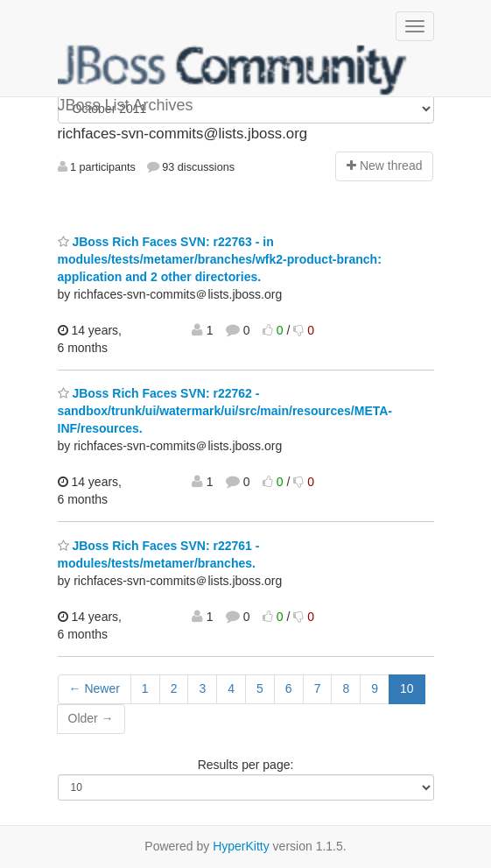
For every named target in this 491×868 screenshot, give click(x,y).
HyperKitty (241, 846)
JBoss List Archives (233, 70)
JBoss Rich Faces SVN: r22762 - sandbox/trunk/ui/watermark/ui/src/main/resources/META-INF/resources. (225, 411)
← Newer (95, 688)
